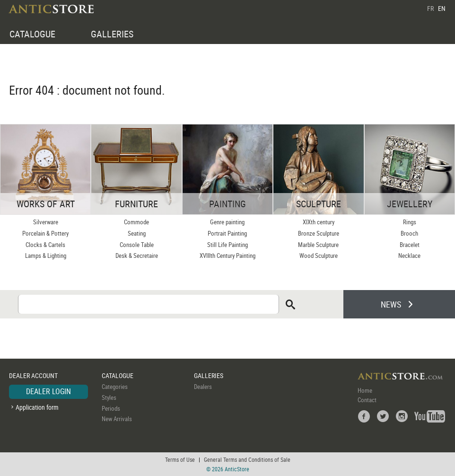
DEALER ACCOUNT (33, 375)
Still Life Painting (227, 245)
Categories (115, 387)
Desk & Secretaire (137, 256)
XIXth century (319, 222)
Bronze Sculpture (319, 233)
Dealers (203, 387)
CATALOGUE (32, 34)
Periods (111, 408)
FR (430, 8)
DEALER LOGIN (48, 391)
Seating (137, 233)
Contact (367, 400)
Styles (109, 397)
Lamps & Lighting (46, 256)
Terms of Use (180, 459)
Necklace (409, 256)
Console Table (137, 245)
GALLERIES (112, 34)
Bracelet (410, 245)
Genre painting (227, 222)
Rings (410, 222)
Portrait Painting (227, 233)
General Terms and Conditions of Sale (247, 459)
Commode (136, 222)
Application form (37, 407)
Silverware (46, 222)
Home (365, 390)
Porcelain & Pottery (45, 233)
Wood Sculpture (319, 256)
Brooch (409, 233)
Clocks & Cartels (45, 245)
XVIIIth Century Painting (227, 256)
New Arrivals (117, 419)
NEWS (391, 304)
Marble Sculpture (318, 245)
